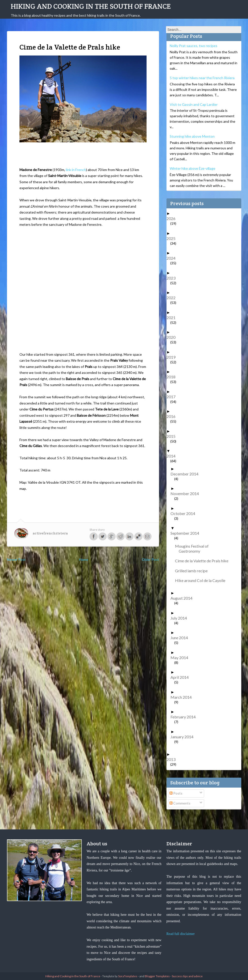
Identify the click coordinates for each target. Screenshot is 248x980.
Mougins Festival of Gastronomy (194, 548)
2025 (173, 238)
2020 (173, 337)
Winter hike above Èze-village (193, 168)
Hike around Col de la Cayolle (202, 580)
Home (84, 559)
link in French (76, 170)
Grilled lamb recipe (193, 571)
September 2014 (187, 533)
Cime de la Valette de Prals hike (204, 561)
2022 (173, 298)
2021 (173, 317)
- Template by (119, 976)
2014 (173, 456)
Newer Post (16, 559)
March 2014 (183, 697)
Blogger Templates (157, 976)
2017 (173, 397)
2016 (173, 416)
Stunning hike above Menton (192, 136)
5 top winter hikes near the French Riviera (202, 78)
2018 (173, 377)
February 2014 (185, 717)
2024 (173, 258)
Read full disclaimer (181, 934)
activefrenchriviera (50, 533)
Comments (180, 803)
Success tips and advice (187, 976)
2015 (173, 436)
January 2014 (184, 737)
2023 (173, 278)
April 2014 (181, 677)
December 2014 (186, 474)
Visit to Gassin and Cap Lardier (194, 104)
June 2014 (181, 638)
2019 (173, 357)
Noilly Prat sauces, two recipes (194, 46)
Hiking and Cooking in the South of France (91, 6)
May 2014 (181, 658)
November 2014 (187, 493)
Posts (176, 793)
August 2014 (183, 598)
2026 (173, 218)
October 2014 (185, 513)
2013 (173, 759)
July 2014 (181, 618)
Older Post (150, 559)
